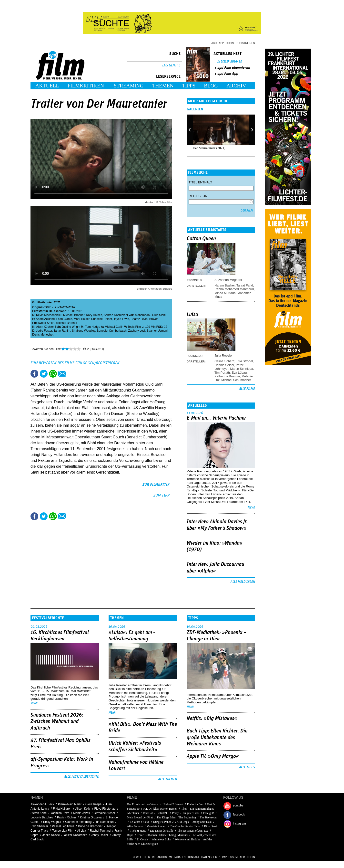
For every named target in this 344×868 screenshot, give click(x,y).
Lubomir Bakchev (42, 817)
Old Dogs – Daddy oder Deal (194, 822)
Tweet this (44, 374)
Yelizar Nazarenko (75, 835)
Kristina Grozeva (91, 817)
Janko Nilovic (51, 835)
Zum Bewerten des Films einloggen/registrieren (75, 363)
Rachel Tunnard (100, 831)
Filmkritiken (86, 86)
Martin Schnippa (242, 369)
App (221, 43)
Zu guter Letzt (191, 813)
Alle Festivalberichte (81, 777)
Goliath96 (162, 813)
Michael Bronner (74, 315)
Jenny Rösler (100, 835)
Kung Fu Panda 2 (163, 822)
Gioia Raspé (93, 804)
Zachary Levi (137, 331)
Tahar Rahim (62, 331)
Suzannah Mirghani (228, 280)
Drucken (71, 374)
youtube (238, 805)
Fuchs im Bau (195, 804)
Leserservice (168, 76)
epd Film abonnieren (234, 68)
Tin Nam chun (104, 822)
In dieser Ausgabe (230, 62)
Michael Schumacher (236, 380)
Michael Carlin (114, 327)
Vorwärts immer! (157, 826)
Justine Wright (71, 327)
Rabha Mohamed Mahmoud (234, 289)
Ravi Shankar (39, 826)
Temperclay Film (63, 831)
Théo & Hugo (138, 831)
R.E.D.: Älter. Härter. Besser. (160, 809)
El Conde (142, 839)
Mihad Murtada (225, 293)
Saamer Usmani (157, 331)
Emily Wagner (52, 822)
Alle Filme (247, 389)
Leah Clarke (64, 319)
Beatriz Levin (139, 319)
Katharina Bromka (227, 376)
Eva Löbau (239, 373)
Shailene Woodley (84, 331)
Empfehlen (62, 374)
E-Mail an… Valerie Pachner (216, 418)
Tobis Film (134, 327)
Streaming (129, 86)
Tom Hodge (93, 327)
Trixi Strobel (244, 361)
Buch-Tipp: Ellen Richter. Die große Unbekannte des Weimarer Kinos (217, 737)
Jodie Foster (44, 331)
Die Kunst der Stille (162, 831)
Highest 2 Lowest (173, 804)
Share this (34, 374)
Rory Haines (94, 315)
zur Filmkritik (156, 485)
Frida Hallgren (62, 809)
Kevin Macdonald (47, 315)
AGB (242, 857)
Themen (163, 86)
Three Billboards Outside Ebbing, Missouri (162, 835)
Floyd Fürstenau (105, 809)
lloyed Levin (121, 319)
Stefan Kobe (39, 813)
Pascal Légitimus (63, 826)
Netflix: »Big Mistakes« (212, 719)
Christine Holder (101, 319)
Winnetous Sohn (162, 839)
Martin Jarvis (81, 813)
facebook (239, 815)
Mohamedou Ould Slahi (150, 315)
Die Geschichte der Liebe (185, 826)
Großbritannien (43, 302)
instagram (239, 824)
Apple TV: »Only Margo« (213, 756)
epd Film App (228, 74)
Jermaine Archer (104, 813)
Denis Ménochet (43, 335)
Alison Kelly (83, 809)
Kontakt (193, 857)
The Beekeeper (209, 817)
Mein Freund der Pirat (140, 817)
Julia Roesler (224, 355)
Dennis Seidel (224, 365)
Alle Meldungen (243, 582)
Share (53, 374)
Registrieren (245, 43)
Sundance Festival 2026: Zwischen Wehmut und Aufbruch (57, 722)
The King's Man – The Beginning (176, 817)
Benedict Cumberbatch (112, 331)
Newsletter (141, 857)
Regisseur (198, 196)
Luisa (192, 315)
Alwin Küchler (45, 327)
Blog (211, 86)
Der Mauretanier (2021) (209, 148)
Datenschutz (211, 857)
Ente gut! (209, 813)
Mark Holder (82, 319)
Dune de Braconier (90, 826)
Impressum (230, 857)
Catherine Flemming (78, 822)
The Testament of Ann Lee (193, 831)
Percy (175, 813)
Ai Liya (81, 831)
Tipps (189, 86)
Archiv (236, 86)
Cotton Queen (201, 239)
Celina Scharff (224, 361)
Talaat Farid (245, 285)
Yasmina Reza (60, 813)
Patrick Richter (67, 817)
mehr (251, 508)
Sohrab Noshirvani (116, 315)
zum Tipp (162, 495)
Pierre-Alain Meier (70, 804)
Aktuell (47, 86)
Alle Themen (167, 779)
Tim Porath (222, 373)
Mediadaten (177, 857)
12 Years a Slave (140, 822)
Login (230, 43)
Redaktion (159, 857)
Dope (130, 835)
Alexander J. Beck (42, 804)
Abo (214, 43)
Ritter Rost (210, 826)
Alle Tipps (247, 767)
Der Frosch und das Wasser (143, 804)
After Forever (135, 826)
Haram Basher (225, 285)
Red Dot (148, 813)
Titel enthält (200, 182)
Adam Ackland (45, 319)
